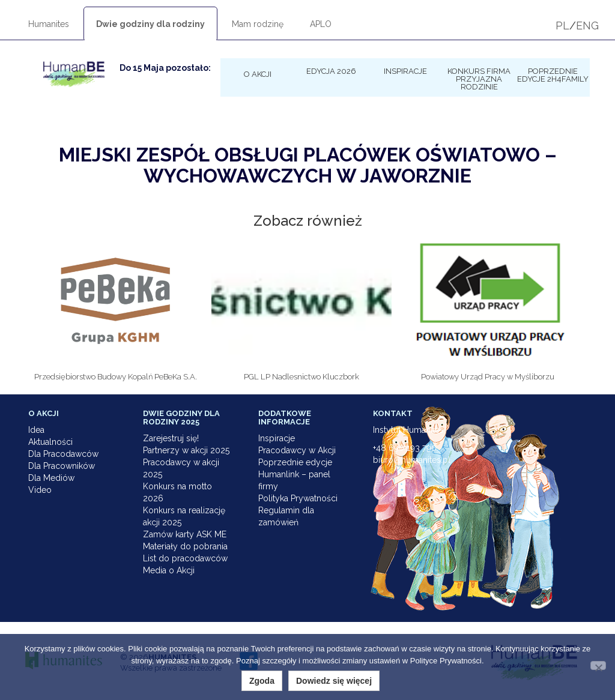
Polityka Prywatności (298, 498)
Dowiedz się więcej (334, 681)
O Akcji (258, 74)
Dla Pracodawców (63, 454)
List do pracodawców (185, 558)
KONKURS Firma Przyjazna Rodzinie (479, 79)
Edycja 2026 (331, 71)
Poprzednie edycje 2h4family (553, 75)
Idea (36, 430)
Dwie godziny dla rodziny (150, 24)
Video (40, 490)
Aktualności (50, 442)
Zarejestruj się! (171, 438)
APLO (321, 24)
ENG (587, 26)
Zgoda (262, 681)
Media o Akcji (169, 570)
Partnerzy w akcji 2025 (186, 450)
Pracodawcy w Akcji (297, 450)
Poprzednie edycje (295, 462)
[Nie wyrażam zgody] (598, 665)
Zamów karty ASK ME (185, 534)
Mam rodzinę (258, 24)
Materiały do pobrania (185, 546)
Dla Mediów (51, 478)
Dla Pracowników (62, 466)
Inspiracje (405, 71)
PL (562, 26)
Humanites (49, 24)
